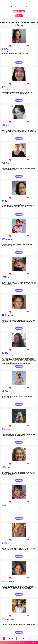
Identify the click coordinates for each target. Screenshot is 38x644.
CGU (23, 642)
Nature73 (4, 238)
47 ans (13, 581)
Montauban (4, 429)
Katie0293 (4, 542)
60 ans (6, 391)
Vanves (3, 49)
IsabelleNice (5, 390)
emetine (4, 466)
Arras (3, 353)
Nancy (3, 125)
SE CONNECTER (19, 16)
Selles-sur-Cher (5, 315)
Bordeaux (4, 277)
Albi (3, 87)
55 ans (13, 201)
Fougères (4, 163)
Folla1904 (4, 200)
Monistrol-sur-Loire (6, 581)
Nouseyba (4, 276)
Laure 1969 (4, 314)
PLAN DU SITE (28, 642)
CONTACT (35, 642)
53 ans (9, 505)
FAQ (19, 642)
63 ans (8, 163)
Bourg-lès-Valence (6, 619)
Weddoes (4, 124)
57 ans (7, 353)
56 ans (7, 49)
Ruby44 (3, 86)
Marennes (4, 505)
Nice (3, 391)
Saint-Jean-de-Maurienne (8, 239)
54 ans (9, 467)
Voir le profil (19, 62)
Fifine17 (4, 504)
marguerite (4, 162)
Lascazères (4, 467)
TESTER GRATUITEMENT (19, 11)
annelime (4, 580)
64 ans (7, 543)
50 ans (6, 87)
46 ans (9, 277)
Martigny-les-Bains (6, 201)
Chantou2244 (5, 352)
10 (29, 638)
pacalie (3, 428)
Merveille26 (4, 48)
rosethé (3, 618)
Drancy (3, 543)
